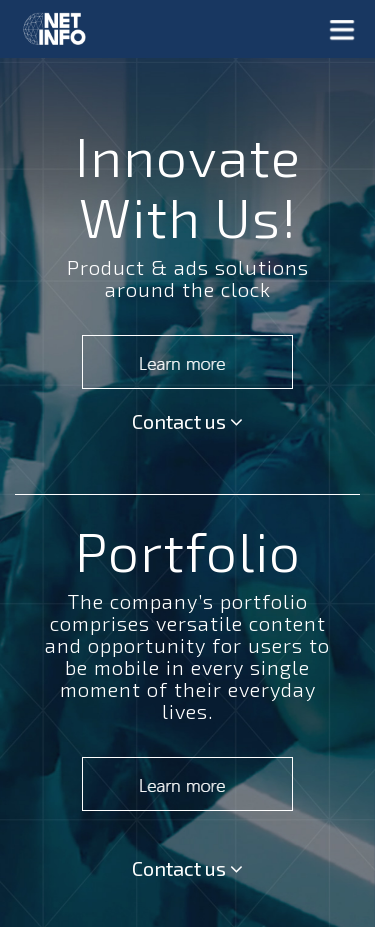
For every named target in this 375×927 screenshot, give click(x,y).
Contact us (187, 421)
